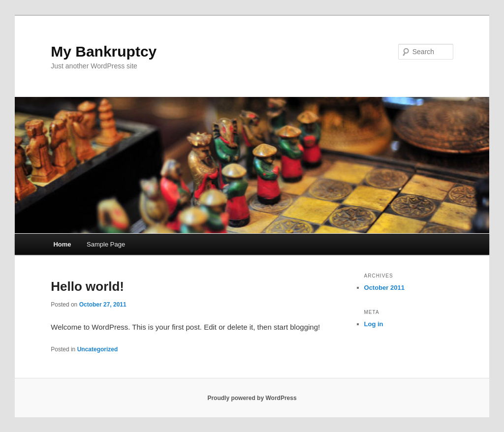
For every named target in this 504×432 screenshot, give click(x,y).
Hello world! (87, 286)
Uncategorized (98, 349)
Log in (374, 324)
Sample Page (106, 244)
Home (62, 244)
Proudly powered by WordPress (252, 398)
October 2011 (384, 288)
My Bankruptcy (104, 51)
